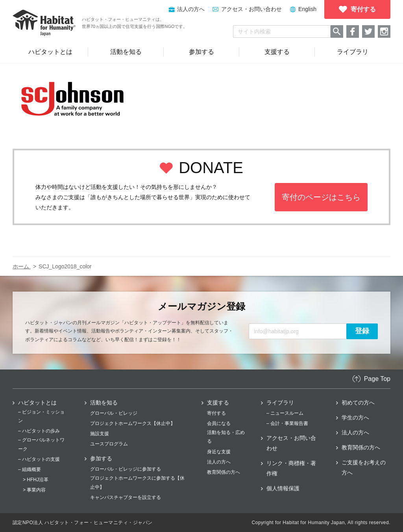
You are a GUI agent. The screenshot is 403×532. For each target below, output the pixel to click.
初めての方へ (358, 403)
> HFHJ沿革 (36, 480)
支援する (218, 403)
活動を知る (104, 403)
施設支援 (100, 434)
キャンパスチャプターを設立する (126, 497)
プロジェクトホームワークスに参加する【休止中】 (137, 482)
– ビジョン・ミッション (41, 416)
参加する (101, 458)
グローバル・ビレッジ (114, 413)
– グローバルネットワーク (41, 444)
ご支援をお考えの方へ (364, 467)
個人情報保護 (283, 488)
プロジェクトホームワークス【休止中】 (133, 423)
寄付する (216, 413)
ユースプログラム (109, 444)
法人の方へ (219, 462)
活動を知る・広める (226, 437)
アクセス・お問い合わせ (251, 9)
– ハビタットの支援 (39, 459)
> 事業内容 (34, 490)
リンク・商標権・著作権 (291, 468)
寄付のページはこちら (321, 197)
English (307, 9)
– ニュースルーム (285, 413)
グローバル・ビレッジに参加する (126, 469)
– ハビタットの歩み (39, 431)
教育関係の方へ (224, 472)
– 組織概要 (30, 469)
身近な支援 (219, 452)
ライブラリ (280, 403)
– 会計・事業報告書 (287, 423)
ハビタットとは (37, 403)
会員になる (219, 423)
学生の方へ (355, 417)
